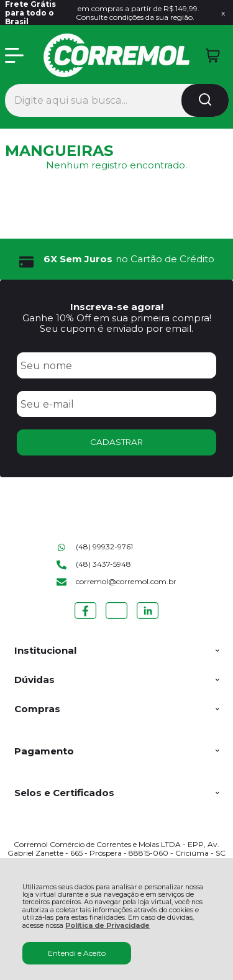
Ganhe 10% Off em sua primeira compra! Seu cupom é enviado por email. (117, 323)
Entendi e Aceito (77, 953)
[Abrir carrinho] (213, 56)
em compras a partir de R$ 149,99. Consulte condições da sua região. (103, 13)
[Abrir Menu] (14, 55)
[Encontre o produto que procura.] (205, 100)
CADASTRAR (116, 442)
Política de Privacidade (107, 926)
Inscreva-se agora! (117, 307)
